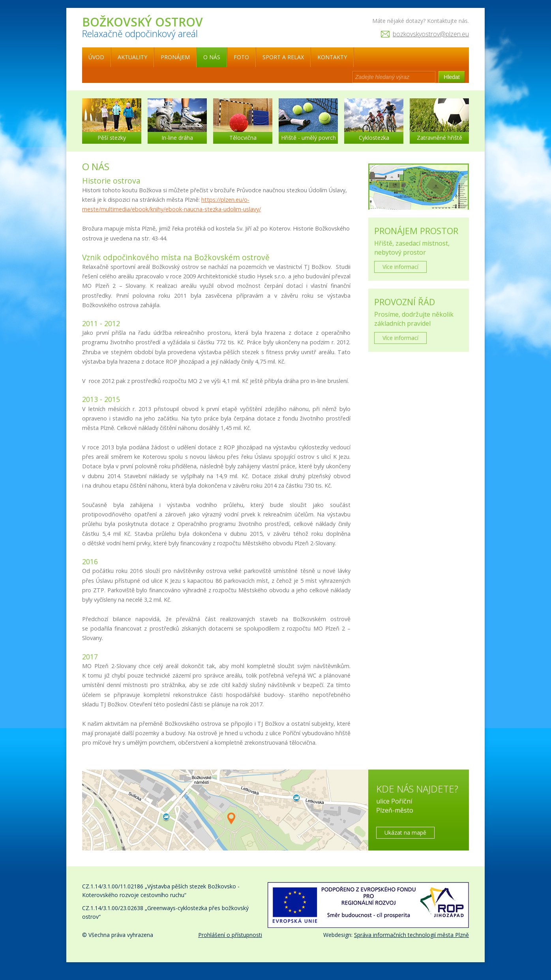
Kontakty (332, 57)
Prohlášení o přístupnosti (230, 935)
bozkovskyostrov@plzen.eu (431, 34)
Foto (241, 57)
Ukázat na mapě (405, 833)
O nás (212, 57)
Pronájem (175, 57)
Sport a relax (283, 57)
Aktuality (132, 57)
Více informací (400, 267)
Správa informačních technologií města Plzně (411, 935)
